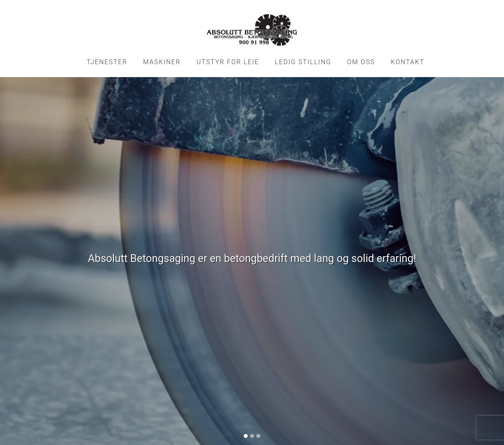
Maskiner (162, 62)
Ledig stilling (303, 62)
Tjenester (107, 62)
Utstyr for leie (228, 62)
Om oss (361, 62)
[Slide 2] (252, 274)
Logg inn (252, 430)
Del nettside (422, 370)
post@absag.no (309, 378)
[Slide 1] (246, 274)
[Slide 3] (258, 274)
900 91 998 (195, 378)
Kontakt (407, 62)
